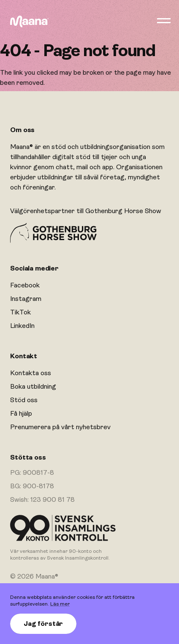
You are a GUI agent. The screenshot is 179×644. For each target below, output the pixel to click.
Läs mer (60, 604)
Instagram (26, 299)
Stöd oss (24, 400)
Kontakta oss (31, 373)
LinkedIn (22, 326)
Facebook (25, 285)
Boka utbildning (33, 387)
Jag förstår (43, 624)
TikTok (20, 312)
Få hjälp (21, 414)
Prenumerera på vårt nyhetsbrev (60, 427)
